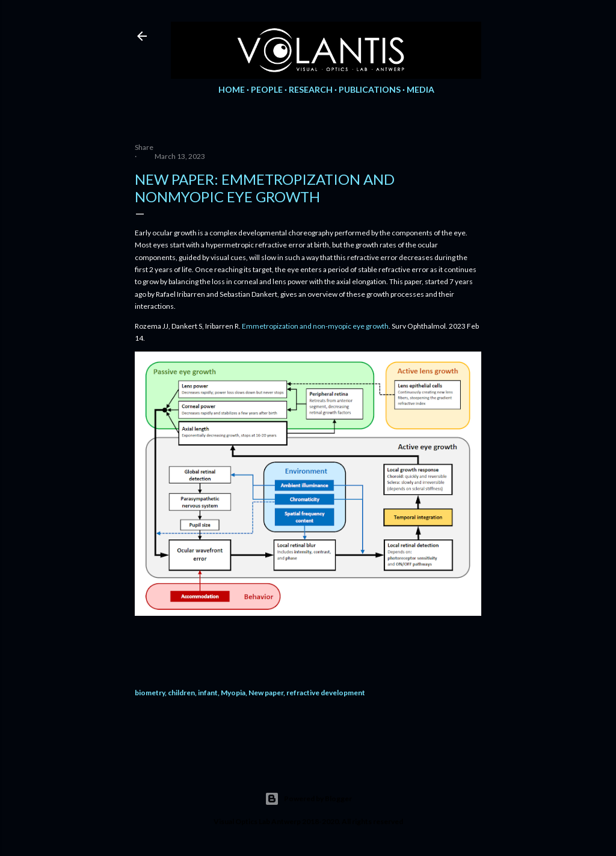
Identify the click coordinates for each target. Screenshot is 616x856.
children (181, 693)
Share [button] (144, 147)
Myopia (233, 693)
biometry (150, 693)
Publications (370, 89)
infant (208, 693)
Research (311, 89)
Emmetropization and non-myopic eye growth (315, 326)
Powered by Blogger (308, 799)
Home (232, 89)
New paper (266, 693)
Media (420, 89)
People (267, 89)
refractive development (326, 693)
